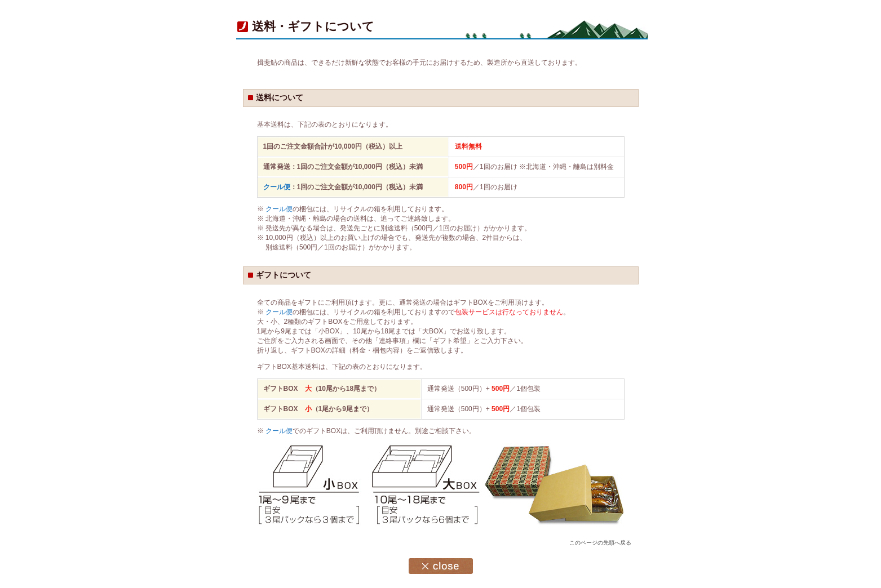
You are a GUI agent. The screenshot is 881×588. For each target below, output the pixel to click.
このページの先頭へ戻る (600, 543)
